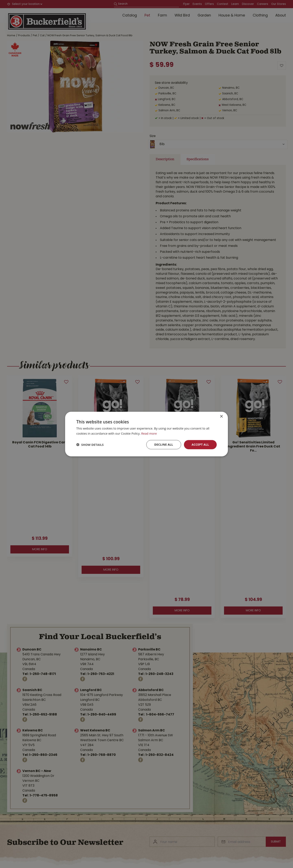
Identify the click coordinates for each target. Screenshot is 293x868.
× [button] (221, 417)
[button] (90, 445)
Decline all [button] (164, 444)
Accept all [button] (200, 444)
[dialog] (146, 434)
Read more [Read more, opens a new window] (149, 433)
